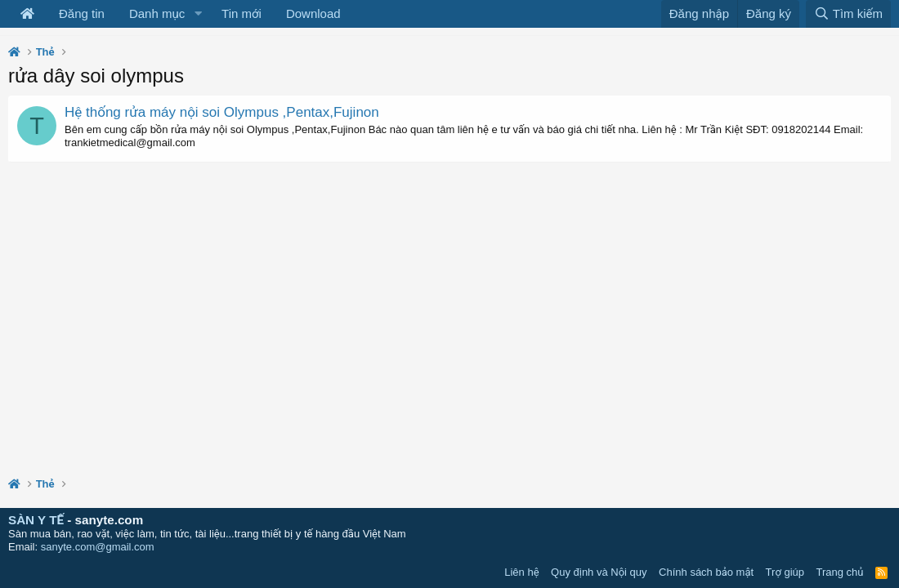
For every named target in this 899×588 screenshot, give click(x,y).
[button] (198, 14)
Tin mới (242, 13)
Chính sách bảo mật (706, 572)
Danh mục (157, 13)
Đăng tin (82, 13)
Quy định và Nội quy (599, 572)
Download (313, 13)
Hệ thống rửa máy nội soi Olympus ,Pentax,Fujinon (222, 112)
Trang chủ (840, 572)
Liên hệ (521, 572)
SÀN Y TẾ (36, 520)
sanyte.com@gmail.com (98, 547)
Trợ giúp (785, 572)
